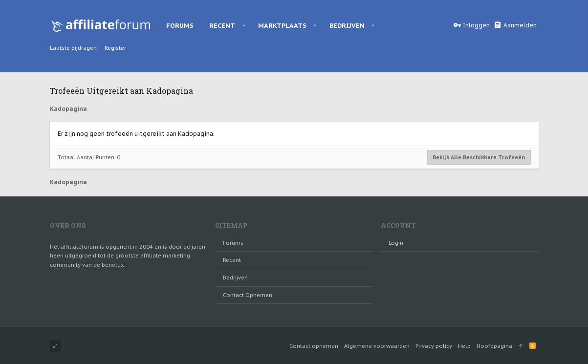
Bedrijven (235, 278)
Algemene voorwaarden (377, 346)
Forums (233, 243)
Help (464, 346)
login (396, 243)
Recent (232, 260)
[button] (244, 25)
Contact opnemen (248, 295)
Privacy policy (434, 346)
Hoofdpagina (494, 346)
